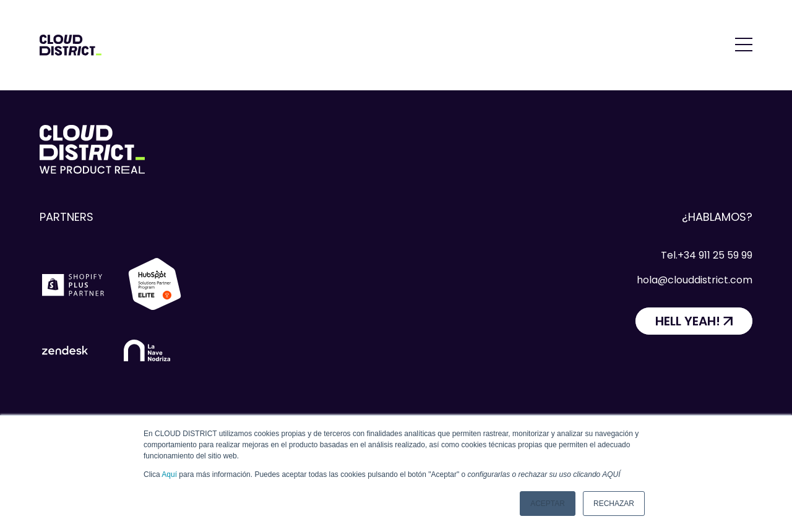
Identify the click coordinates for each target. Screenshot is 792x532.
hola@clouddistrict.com (695, 280)
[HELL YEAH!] (694, 321)
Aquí (169, 474)
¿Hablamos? (717, 217)
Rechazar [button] (614, 504)
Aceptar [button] (548, 504)
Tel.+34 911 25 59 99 (707, 255)
